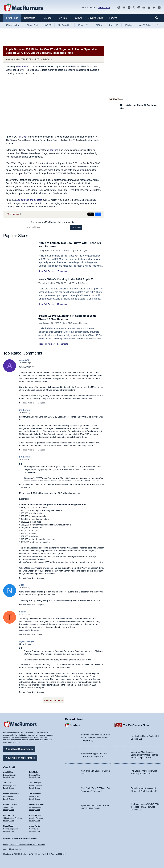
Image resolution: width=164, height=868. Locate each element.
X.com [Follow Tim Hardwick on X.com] (38, 799)
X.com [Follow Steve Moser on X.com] (12, 831)
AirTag (99, 25)
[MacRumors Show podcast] (119, 8)
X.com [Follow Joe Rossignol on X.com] (38, 788)
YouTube (75, 725)
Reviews (77, 18)
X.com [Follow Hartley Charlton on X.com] (12, 810)
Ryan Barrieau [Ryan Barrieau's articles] (35, 815)
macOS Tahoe (145, 25)
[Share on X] (91, 214)
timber (22, 612)
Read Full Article (46, 271)
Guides (48, 18)
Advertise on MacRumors (20, 758)
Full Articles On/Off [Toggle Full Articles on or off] (27, 854)
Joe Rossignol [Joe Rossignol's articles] (35, 783)
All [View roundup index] (159, 25)
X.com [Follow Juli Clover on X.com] (12, 788)
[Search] (158, 18)
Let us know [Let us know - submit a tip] (104, 8)
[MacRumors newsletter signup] (159, 8)
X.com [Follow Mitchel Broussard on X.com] (12, 799)
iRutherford (25, 410)
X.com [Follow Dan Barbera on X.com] (12, 821)
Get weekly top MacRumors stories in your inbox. (54, 222)
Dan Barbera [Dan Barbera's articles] (8, 815)
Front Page (12, 18)
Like (35, 403)
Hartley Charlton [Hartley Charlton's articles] (10, 804)
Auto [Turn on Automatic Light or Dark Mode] (53, 854)
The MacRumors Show (136, 725)
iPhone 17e (83, 25)
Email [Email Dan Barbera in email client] (5, 821)
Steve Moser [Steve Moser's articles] (8, 826)
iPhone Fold (32, 25)
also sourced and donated (29, 200)
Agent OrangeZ (27, 641)
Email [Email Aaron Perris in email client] (32, 831)
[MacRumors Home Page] (23, 8)
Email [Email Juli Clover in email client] (5, 788)
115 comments (62, 271)
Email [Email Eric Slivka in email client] (32, 777)
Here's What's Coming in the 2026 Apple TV (66, 279)
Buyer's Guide (95, 18)
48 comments (62, 344)
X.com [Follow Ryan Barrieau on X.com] (38, 821)
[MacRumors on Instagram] (124, 8)
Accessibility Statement (12, 849)
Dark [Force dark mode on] (63, 854)
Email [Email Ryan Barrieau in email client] (32, 821)
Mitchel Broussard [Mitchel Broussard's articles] (11, 794)
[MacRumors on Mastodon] (139, 8)
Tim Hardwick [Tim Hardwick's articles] (35, 794)
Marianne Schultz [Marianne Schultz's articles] (37, 804)
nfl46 (22, 585)
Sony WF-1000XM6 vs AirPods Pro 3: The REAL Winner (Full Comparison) (95, 738)
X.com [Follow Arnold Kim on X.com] (12, 777)
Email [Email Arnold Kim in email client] (5, 777)
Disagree (41, 403)
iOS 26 (128, 25)
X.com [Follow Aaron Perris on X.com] (38, 831)
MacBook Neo (65, 25)
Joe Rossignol (81, 250)
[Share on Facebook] (98, 214)
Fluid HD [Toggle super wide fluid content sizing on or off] (45, 854)
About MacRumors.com (19, 749)
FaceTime (53, 150)
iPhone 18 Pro (13, 25)
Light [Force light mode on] (58, 854)
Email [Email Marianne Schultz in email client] (32, 810)
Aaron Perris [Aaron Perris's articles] (35, 826)
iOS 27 (48, 25)
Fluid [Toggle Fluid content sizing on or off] (38, 854)
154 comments (62, 304)
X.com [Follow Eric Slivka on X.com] (38, 777)
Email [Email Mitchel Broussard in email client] (5, 799)
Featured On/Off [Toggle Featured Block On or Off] (10, 854)
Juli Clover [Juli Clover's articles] (8, 783)
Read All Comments (54, 700)
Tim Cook (22, 137)
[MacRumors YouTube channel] (144, 8)
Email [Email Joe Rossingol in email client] (32, 788)
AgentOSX (24, 360)
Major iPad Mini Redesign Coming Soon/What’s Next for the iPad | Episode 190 (144, 755)
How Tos (62, 18)
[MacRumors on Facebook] (129, 8)
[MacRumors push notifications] (149, 8)
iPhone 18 (113, 25)
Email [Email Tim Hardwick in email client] (32, 799)
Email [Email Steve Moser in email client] (5, 831)
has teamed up (25, 67)
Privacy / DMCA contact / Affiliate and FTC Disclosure (24, 844)
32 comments (13, 214)
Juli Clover (47, 59)
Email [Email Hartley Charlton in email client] (5, 810)
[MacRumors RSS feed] (154, 8)
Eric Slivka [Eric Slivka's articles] (34, 772)
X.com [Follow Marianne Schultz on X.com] (38, 810)
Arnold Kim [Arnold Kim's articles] (8, 772)
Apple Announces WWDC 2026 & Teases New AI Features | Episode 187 (145, 807)
